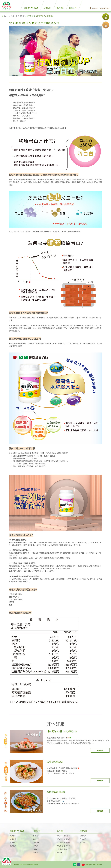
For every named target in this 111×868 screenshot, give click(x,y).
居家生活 (67, 849)
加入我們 (83, 842)
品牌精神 (13, 836)
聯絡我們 (73, 8)
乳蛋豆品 (60, 842)
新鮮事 (36, 853)
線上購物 (105, 8)
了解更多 (100, 750)
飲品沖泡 (60, 846)
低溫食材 (67, 839)
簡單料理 (36, 842)
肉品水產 (60, 839)
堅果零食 (67, 846)
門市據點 (83, 839)
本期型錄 (94, 8)
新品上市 (60, 836)
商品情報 (60, 8)
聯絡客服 (83, 836)
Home (5, 16)
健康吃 (36, 849)
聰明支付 (36, 839)
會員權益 (13, 842)
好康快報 (47, 8)
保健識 (22, 16)
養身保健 (67, 842)
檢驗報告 (13, 846)
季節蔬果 (67, 836)
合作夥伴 (13, 839)
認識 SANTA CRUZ (31, 8)
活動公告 (36, 836)
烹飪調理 (60, 849)
